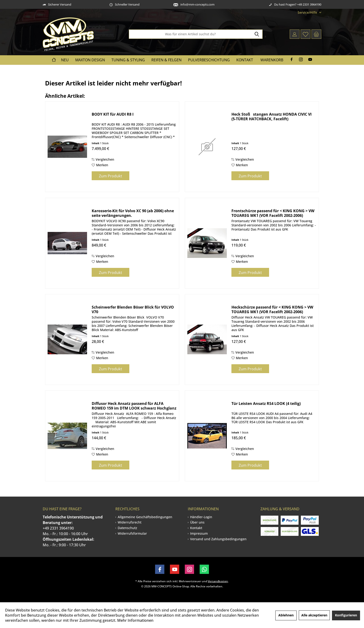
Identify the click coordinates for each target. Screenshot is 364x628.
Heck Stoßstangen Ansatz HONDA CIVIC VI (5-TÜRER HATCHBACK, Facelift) (271, 117)
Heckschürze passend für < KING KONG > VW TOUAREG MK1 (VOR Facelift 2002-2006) (272, 309)
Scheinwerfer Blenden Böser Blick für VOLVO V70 (133, 309)
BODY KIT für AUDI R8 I (113, 114)
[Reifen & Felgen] (166, 60)
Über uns (197, 522)
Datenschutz (127, 528)
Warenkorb (272, 60)
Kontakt (196, 528)
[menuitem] (308, 12)
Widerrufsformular (132, 533)
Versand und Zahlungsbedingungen (218, 539)
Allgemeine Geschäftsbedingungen (145, 517)
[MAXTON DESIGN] (90, 60)
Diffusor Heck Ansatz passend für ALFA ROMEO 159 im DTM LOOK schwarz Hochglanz (134, 406)
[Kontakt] (245, 60)
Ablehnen (286, 615)
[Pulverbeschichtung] (209, 60)
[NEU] (65, 60)
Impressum (199, 533)
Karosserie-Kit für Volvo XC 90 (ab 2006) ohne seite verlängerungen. (133, 213)
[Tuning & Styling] (128, 60)
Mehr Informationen (135, 620)
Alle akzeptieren (314, 615)
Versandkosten (218, 581)
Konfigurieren (346, 615)
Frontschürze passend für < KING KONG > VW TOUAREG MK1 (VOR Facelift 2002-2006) (273, 213)
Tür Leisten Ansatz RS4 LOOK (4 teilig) (266, 404)
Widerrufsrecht (130, 522)
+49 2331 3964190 (58, 528)
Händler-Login (201, 517)
